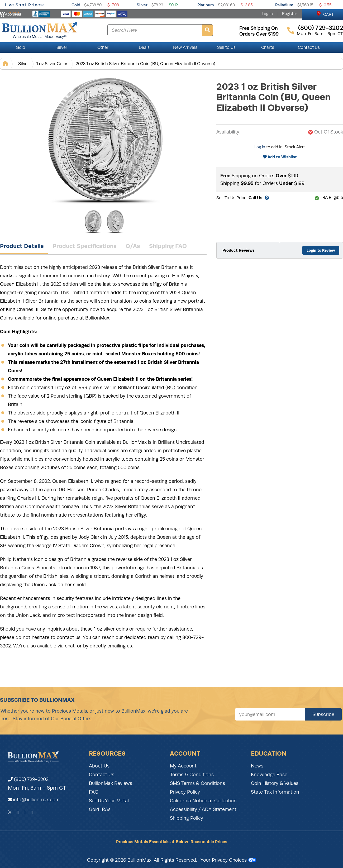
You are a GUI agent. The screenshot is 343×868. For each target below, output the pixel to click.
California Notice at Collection (203, 801)
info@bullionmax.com (36, 800)
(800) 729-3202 (28, 779)
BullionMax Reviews (111, 783)
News (257, 766)
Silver (142, 5)
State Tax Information (275, 792)
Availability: (228, 132)
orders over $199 (259, 34)
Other (103, 47)
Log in (260, 147)
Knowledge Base (269, 775)
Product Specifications (85, 246)
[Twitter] (10, 812)
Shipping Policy (187, 818)
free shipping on (259, 28)
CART (325, 14)
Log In (267, 14)
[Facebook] (18, 812)
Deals (144, 47)
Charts (268, 47)
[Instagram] (25, 812)
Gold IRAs (100, 809)
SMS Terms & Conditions (197, 783)
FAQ (94, 792)
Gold (76, 5)
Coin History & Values (275, 783)
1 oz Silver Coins (52, 64)
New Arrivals (185, 47)
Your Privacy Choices (228, 860)
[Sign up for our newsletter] (270, 714)
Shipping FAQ (168, 246)
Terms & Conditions (192, 775)
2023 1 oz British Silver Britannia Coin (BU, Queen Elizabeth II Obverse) (146, 64)
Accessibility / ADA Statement (203, 809)
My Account (183, 766)
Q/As (133, 246)
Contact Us (309, 47)
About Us (99, 766)
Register (289, 14)
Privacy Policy (185, 792)
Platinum (206, 5)
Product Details (22, 246)
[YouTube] (32, 812)
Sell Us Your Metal (109, 801)
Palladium (284, 5)
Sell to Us (226, 47)
